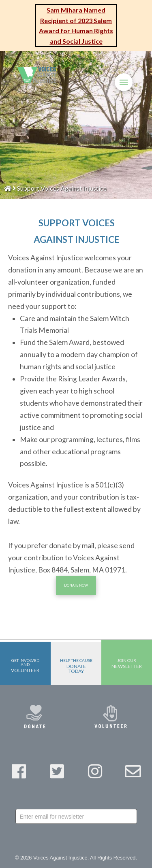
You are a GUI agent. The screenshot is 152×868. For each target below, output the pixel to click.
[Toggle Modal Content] (105, 81)
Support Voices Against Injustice (62, 188)
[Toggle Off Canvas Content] (124, 82)
